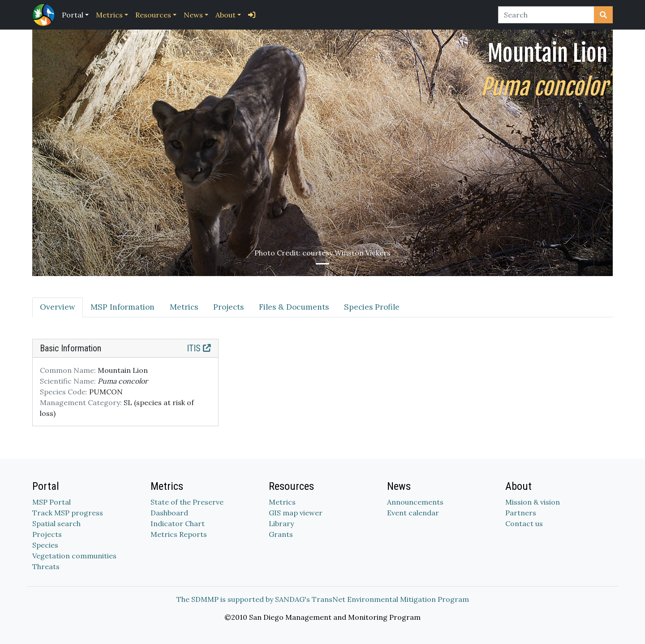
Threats (46, 566)
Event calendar (413, 513)
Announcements (415, 502)
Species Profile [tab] (372, 307)
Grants (281, 534)
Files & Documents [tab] (294, 307)
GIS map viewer (296, 513)
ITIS (199, 348)
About (226, 15)
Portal (73, 15)
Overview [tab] (58, 307)
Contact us (524, 523)
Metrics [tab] (184, 307)
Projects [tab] (228, 307)
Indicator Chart (178, 523)
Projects (47, 534)
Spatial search (56, 523)
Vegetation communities (74, 556)
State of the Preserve (187, 502)
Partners (521, 513)
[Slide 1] (322, 264)
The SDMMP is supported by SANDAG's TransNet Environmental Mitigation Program (323, 599)
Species (45, 545)
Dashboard (169, 513)
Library (281, 523)
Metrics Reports (179, 534)
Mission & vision (533, 502)
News (193, 15)
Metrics (109, 15)
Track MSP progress (68, 513)
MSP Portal (52, 502)
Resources (153, 15)
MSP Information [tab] (123, 307)
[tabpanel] (322, 388)
